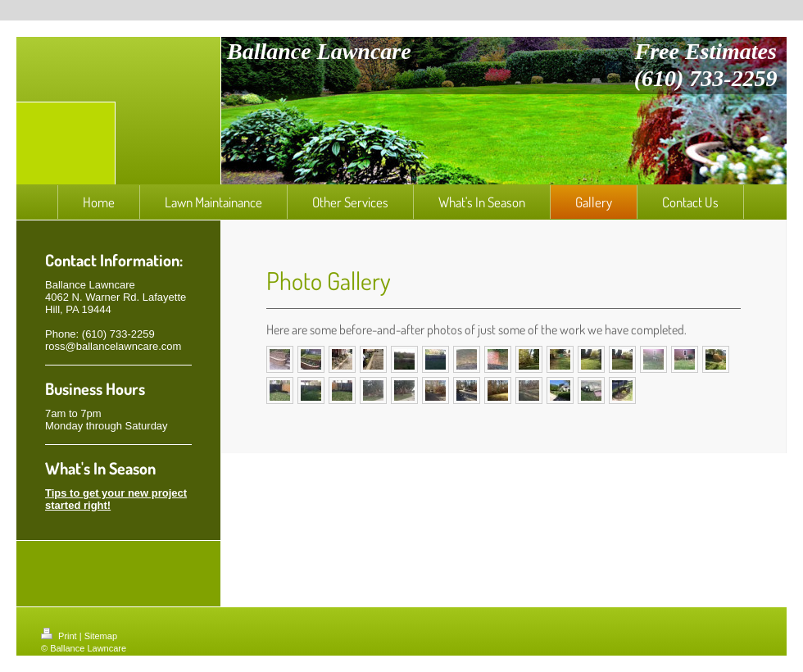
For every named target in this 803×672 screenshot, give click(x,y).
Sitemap (101, 636)
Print (60, 636)
